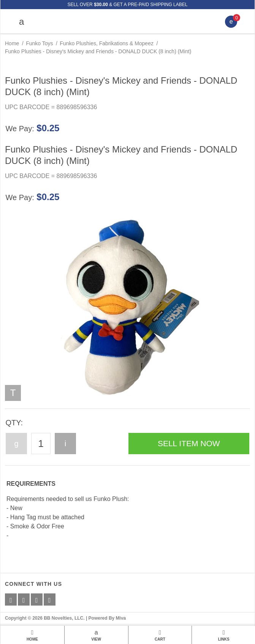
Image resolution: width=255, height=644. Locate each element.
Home (12, 43)
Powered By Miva (107, 618)
